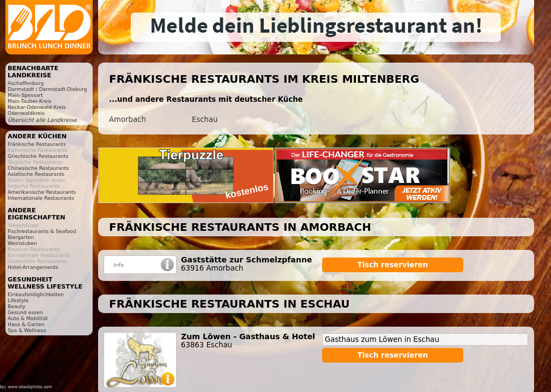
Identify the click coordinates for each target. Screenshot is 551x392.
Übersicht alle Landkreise (42, 120)
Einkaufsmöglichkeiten (36, 294)
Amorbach (128, 120)
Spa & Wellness (27, 330)
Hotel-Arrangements (33, 267)
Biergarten (21, 237)
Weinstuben (22, 243)
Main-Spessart (25, 95)
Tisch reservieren (393, 265)
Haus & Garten (26, 324)
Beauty (16, 306)
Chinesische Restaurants (38, 168)
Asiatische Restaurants (36, 174)
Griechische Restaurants (38, 156)
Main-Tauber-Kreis (29, 101)
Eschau (205, 120)
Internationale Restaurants (41, 198)
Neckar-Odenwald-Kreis (37, 107)
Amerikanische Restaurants (42, 192)
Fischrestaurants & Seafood (42, 231)
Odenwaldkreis (26, 113)
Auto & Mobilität (28, 318)
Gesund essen (25, 312)
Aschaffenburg (26, 83)
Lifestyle (18, 300)
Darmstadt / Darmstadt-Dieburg (47, 89)
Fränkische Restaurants (37, 144)
